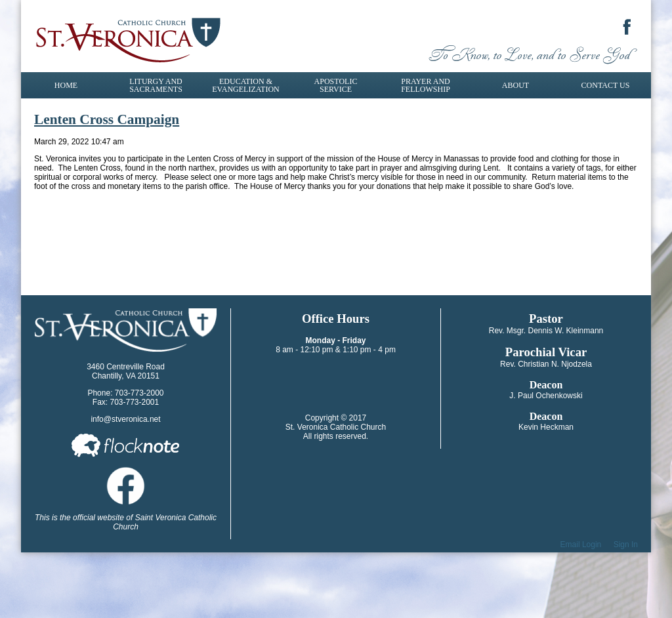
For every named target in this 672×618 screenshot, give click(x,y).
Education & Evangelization (245, 85)
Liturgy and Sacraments (156, 85)
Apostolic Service (336, 85)
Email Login (581, 545)
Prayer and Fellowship (426, 85)
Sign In (626, 545)
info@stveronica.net (125, 419)
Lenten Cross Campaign (107, 119)
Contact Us (606, 85)
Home (66, 85)
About (515, 85)
